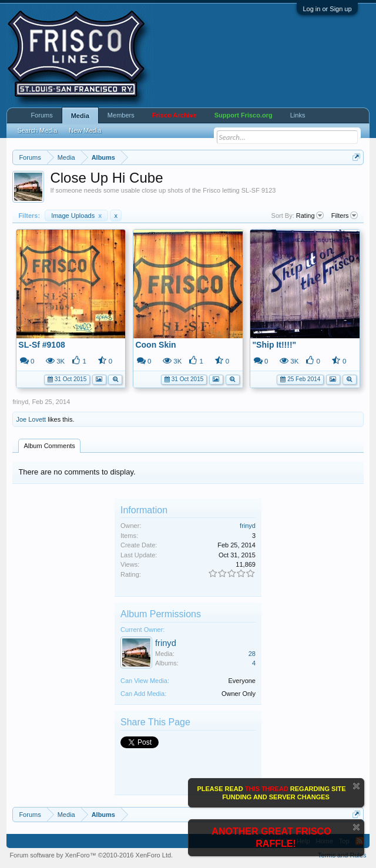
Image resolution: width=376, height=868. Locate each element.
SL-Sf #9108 (41, 345)
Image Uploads (76, 216)
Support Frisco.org (244, 115)
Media (80, 116)
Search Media (37, 130)
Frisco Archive (174, 115)
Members (121, 115)
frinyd (20, 402)
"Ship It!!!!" (274, 345)
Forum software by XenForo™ (91, 855)
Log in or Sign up (327, 9)
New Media (85, 130)
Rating (310, 216)
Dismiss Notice (356, 786)
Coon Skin (155, 345)
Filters (345, 216)
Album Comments (49, 446)
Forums (41, 115)
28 (252, 654)
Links (298, 115)
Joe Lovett (31, 419)
